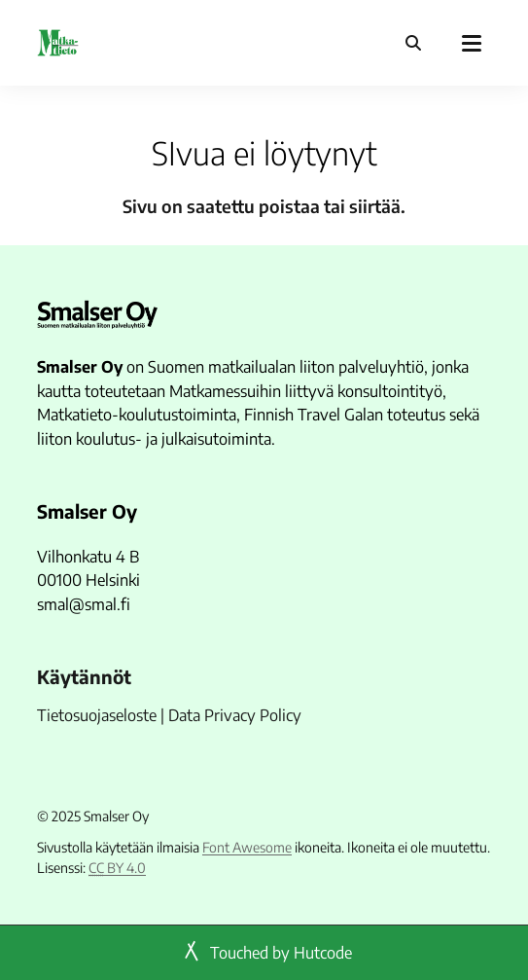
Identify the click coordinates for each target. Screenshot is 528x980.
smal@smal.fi (84, 604)
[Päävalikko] (472, 43)
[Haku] (413, 43)
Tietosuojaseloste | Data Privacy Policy (169, 715)
